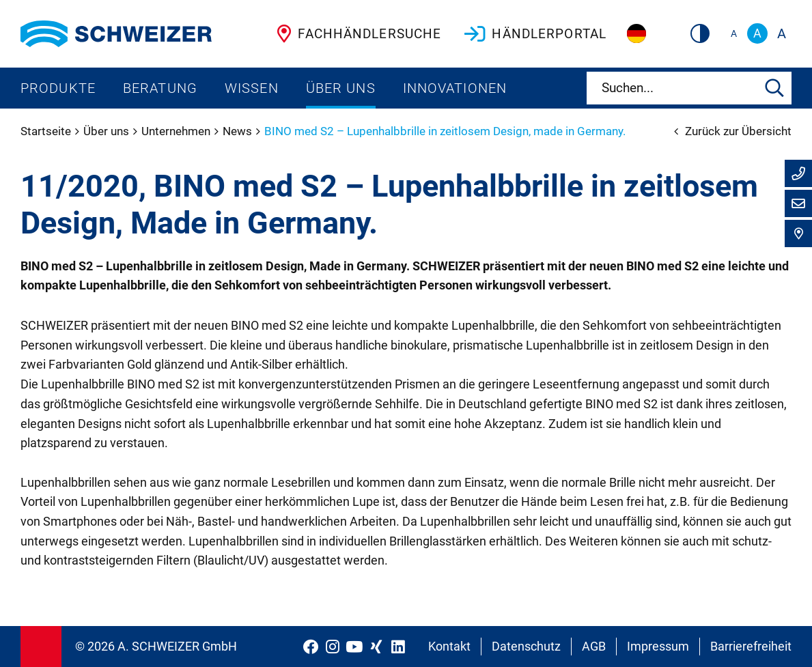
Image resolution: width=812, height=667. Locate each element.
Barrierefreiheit (751, 646)
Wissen (252, 88)
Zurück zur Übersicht (733, 131)
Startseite (47, 131)
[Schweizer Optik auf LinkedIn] (398, 647)
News (239, 131)
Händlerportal (534, 33)
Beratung (160, 88)
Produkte (58, 88)
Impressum (658, 646)
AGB (594, 646)
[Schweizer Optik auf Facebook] (311, 647)
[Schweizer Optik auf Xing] (376, 647)
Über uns (341, 88)
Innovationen (455, 88)
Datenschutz (526, 646)
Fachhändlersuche (356, 33)
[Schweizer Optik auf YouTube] (354, 647)
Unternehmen (177, 131)
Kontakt (449, 646)
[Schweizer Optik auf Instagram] (333, 647)
